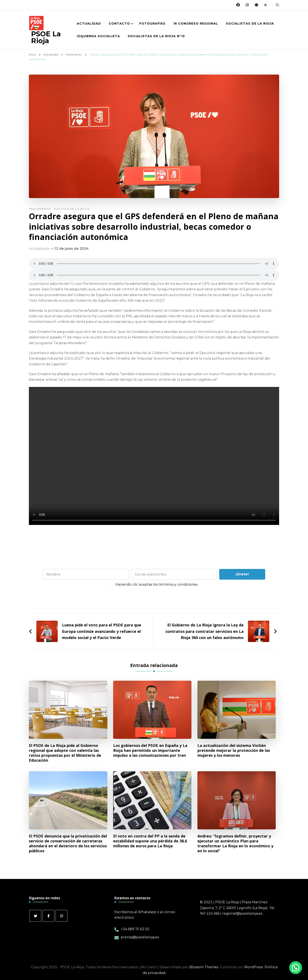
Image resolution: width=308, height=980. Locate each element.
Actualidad (89, 24)
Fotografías (152, 24)
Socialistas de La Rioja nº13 (156, 36)
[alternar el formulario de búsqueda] (277, 5)
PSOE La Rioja (46, 37)
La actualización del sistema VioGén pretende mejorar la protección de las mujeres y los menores (234, 750)
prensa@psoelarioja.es (140, 937)
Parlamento (40, 209)
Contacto (119, 24)
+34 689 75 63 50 (135, 929)
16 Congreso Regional (196, 24)
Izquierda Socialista (98, 36)
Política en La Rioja (72, 209)
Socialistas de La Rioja (250, 24)
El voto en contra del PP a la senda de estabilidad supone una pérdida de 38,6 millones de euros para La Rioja (150, 841)
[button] (296, 968)
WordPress (253, 967)
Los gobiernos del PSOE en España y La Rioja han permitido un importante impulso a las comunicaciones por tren (150, 750)
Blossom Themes (204, 967)
